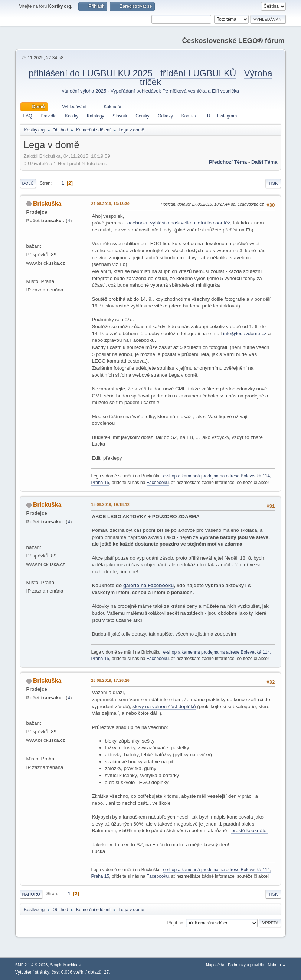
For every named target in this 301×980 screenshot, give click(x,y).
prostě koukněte (250, 831)
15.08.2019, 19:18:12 (110, 504)
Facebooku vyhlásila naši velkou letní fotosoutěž (177, 223)
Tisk (273, 183)
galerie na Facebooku (148, 585)
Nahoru (31, 894)
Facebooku (158, 483)
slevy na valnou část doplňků (164, 706)
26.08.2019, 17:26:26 (110, 680)
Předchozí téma (228, 162)
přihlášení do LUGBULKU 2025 (92, 73)
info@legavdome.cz (245, 334)
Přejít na (175, 923)
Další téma (264, 162)
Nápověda (215, 965)
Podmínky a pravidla (246, 965)
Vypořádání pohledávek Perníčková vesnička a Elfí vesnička (175, 91)
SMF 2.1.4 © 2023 (32, 965)
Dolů (28, 183)
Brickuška (47, 204)
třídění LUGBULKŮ (198, 73)
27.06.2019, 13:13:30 (110, 204)
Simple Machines (65, 965)
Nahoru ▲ (277, 965)
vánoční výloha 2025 (85, 91)
